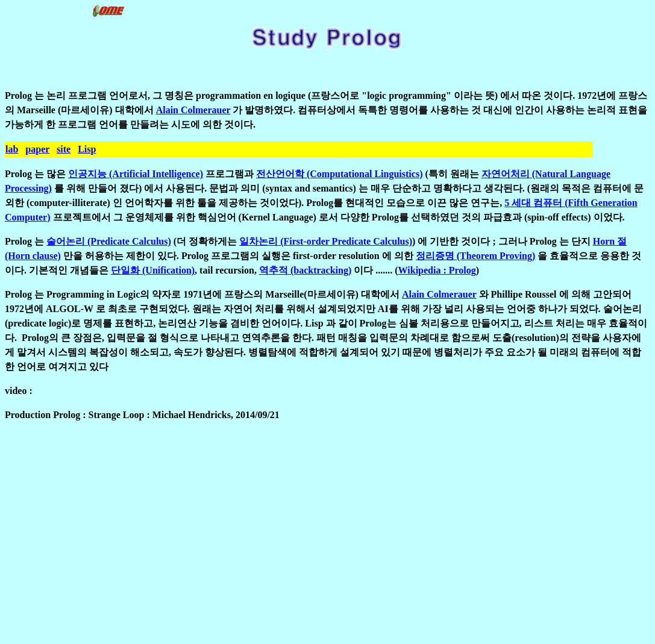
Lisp (87, 149)
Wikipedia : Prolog (437, 270)
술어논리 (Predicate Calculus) (109, 241)
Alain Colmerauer (193, 110)
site (64, 149)
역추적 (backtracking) (305, 270)
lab (12, 149)
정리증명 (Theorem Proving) (476, 256)
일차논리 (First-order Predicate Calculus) (326, 241)
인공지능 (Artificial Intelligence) (136, 174)
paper (37, 149)
